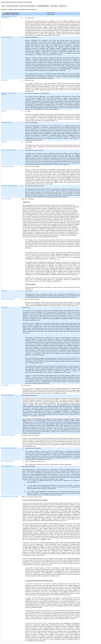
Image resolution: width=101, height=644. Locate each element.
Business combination (6, 37)
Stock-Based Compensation (8, 395)
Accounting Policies (43, 6)
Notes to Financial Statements (28, 6)
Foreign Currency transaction (8, 435)
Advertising (4, 291)
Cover (3, 6)
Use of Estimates (5, 18)
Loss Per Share (5, 385)
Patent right (4, 142)
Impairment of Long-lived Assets (9, 150)
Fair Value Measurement (7, 466)
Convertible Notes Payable (7, 166)
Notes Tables (54, 6)
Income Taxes (5, 307)
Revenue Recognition (6, 199)
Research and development (8, 299)
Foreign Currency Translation (8, 448)
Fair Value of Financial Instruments (9, 186)
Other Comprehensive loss (7, 461)
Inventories (4, 111)
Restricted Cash (5, 80)
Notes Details (63, 6)
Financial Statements (12, 6)
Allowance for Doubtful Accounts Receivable (9, 94)
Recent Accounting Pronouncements (10, 497)
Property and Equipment (7, 122)
